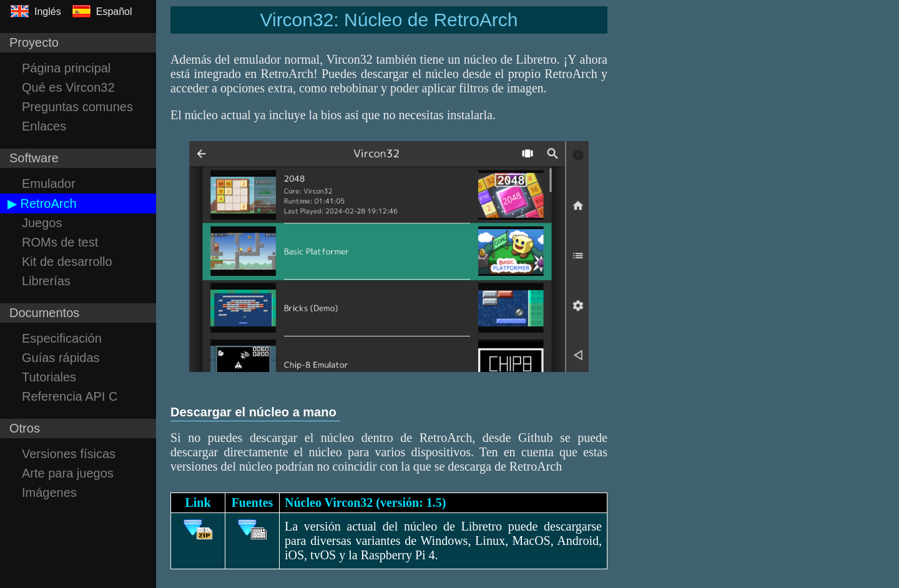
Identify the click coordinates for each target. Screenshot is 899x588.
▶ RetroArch (42, 203)
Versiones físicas (69, 454)
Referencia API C (70, 396)
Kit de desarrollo (67, 262)
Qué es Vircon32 (68, 87)
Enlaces (44, 126)
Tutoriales (49, 377)
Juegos (42, 223)
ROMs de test (60, 242)
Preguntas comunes (77, 107)
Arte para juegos (68, 473)
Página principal (66, 68)
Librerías (46, 281)
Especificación (62, 338)
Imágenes (49, 492)
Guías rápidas (61, 358)
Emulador (49, 184)
